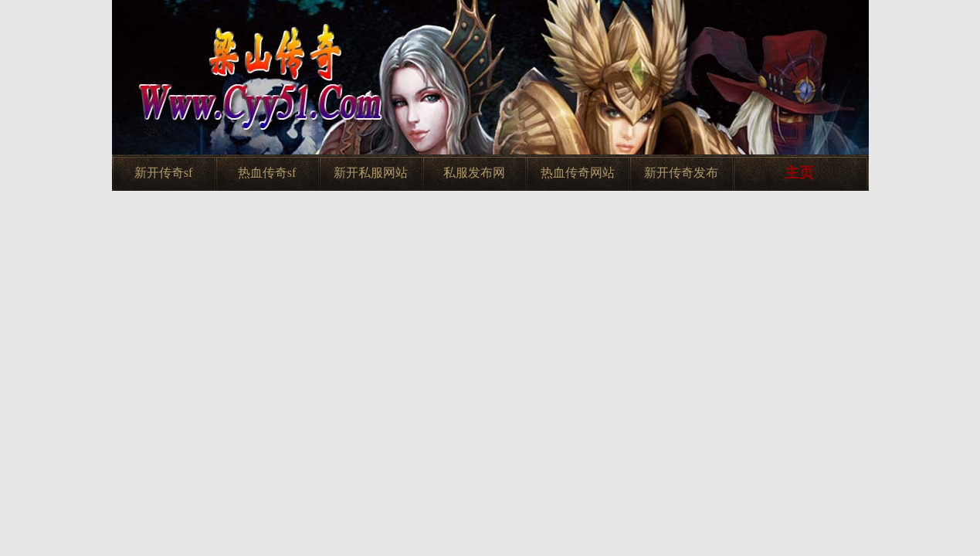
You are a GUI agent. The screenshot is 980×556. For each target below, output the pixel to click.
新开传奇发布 (681, 173)
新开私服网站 (371, 173)
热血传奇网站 (578, 173)
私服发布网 (474, 173)
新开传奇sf (164, 173)
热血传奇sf (267, 173)
